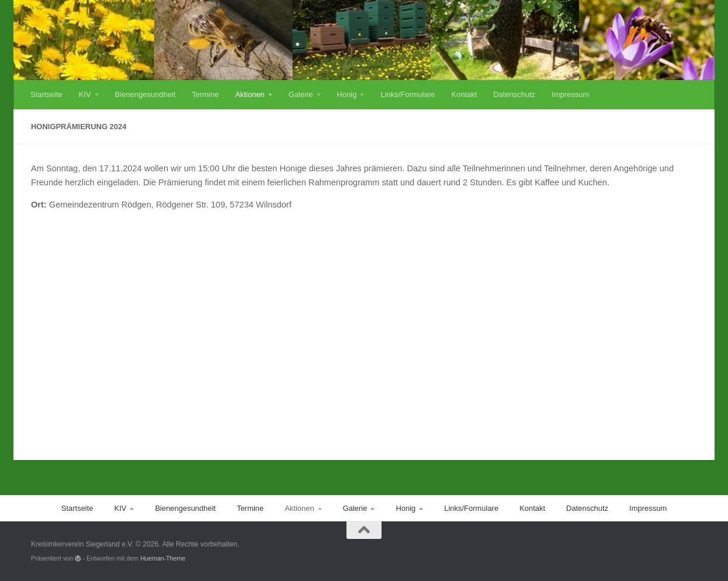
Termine (205, 94)
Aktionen (249, 94)
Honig (347, 94)
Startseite (46, 94)
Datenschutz (514, 94)
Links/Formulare (408, 94)
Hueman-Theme (163, 558)
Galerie (301, 94)
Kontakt (464, 94)
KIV (85, 94)
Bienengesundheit (145, 94)
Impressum (570, 94)
